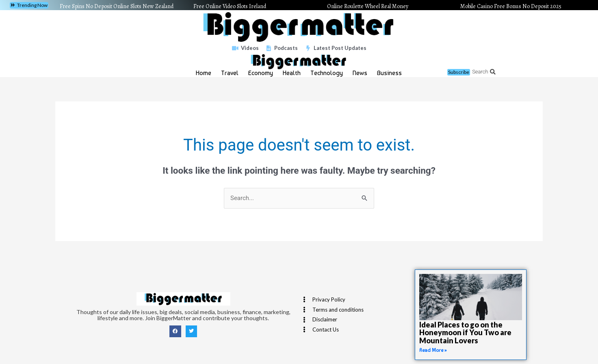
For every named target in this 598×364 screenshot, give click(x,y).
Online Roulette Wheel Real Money (368, 6)
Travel (230, 73)
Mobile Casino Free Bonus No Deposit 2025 (511, 6)
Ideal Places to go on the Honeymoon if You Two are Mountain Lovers (465, 333)
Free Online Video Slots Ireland (230, 6)
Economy (261, 73)
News (360, 73)
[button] (29, 5)
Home (204, 73)
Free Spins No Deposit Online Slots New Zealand (117, 6)
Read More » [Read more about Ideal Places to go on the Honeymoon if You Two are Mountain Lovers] (433, 350)
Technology (327, 73)
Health (292, 73)
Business (389, 73)
